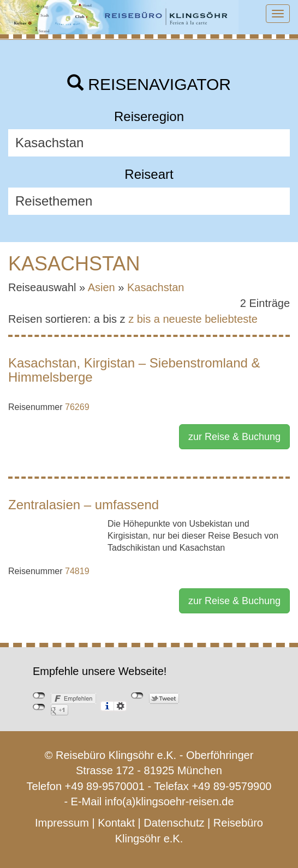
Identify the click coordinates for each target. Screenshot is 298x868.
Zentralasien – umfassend (84, 505)
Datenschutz (174, 823)
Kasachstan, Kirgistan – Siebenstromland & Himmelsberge (134, 370)
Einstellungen (120, 706)
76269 (77, 407)
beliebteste (231, 319)
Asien (102, 287)
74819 (77, 571)
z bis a (144, 319)
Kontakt (116, 823)
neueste (183, 319)
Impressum (62, 823)
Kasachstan (156, 287)
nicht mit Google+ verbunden (39, 707)
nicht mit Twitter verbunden (137, 696)
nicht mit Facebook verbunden (39, 696)
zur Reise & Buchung (234, 437)
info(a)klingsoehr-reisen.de (169, 801)
